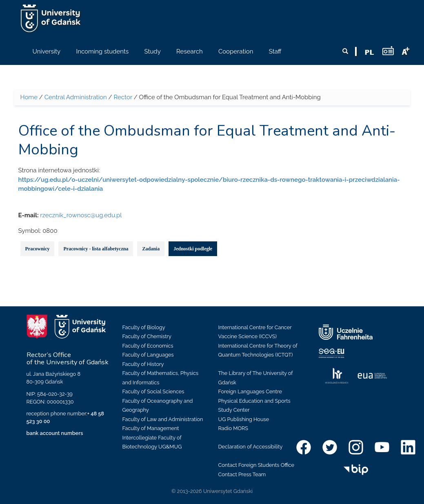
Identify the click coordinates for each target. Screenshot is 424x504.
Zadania (151, 249)
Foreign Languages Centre (250, 391)
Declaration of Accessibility (251, 447)
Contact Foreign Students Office (256, 465)
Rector (123, 97)
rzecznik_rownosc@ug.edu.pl (81, 215)
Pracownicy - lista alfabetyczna (96, 249)
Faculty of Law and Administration (163, 419)
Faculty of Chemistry (147, 336)
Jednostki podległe (193, 249)
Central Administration (76, 97)
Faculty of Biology (144, 327)
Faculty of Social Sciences (153, 391)
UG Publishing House (244, 419)
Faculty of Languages (148, 355)
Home (29, 97)
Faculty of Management (151, 428)
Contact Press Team (242, 474)
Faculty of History (143, 364)
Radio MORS (233, 428)
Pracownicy (38, 249)
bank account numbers (55, 433)
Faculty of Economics (148, 346)
